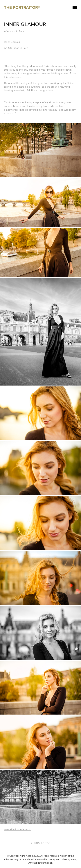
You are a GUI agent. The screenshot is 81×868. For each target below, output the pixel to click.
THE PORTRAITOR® (22, 7)
